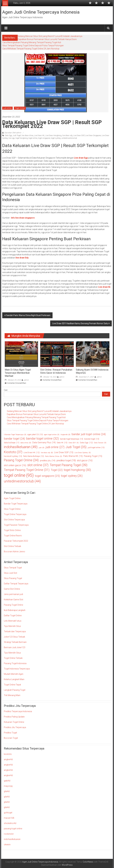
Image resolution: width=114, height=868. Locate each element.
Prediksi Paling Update (14, 717)
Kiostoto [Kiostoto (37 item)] (13, 452)
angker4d (8, 759)
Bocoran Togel (11, 738)
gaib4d (7, 781)
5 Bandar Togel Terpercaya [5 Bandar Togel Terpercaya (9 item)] (15, 435)
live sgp (12, 138)
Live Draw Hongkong (53, 135)
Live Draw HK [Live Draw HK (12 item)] (32, 452)
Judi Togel (17, 135)
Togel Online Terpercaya (15, 514)
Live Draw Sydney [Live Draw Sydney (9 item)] (83, 453)
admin (26, 380)
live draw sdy (67, 135)
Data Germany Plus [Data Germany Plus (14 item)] (44, 442)
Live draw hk (104, 287)
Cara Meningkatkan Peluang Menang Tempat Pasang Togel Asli (32, 42)
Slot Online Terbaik (12, 546)
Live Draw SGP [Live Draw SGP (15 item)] (64, 452)
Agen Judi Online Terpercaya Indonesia (41, 12)
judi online (7, 108)
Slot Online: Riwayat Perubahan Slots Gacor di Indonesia (56, 371)
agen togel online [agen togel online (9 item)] (52, 435)
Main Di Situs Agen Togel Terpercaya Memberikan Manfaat (18, 373)
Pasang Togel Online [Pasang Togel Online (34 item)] (21, 460)
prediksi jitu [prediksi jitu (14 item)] (48, 461)
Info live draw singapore (23, 218)
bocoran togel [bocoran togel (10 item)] (92, 439)
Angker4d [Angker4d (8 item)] (65, 435)
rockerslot (9, 834)
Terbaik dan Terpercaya (15, 631)
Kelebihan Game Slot (14, 600)
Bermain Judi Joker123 (15, 647)
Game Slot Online (12, 589)
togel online (33, 138)
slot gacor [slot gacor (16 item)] (85, 461)
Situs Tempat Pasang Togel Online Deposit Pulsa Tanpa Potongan (33, 46)
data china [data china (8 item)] (26, 443)
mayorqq (8, 786)
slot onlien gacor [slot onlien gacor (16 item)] (15, 465)
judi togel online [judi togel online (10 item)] (96, 448)
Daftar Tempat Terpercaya (16, 584)
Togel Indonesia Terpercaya (17, 669)
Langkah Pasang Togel (15, 690)
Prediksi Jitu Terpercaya (15, 727)
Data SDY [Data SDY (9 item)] (74, 443)
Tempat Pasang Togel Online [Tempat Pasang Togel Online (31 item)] (27, 470)
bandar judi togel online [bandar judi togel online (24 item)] (89, 434)
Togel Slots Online (12, 530)
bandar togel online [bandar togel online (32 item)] (43, 439)
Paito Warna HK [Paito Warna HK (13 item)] (73, 456)
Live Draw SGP (79, 135)
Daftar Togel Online (13, 616)
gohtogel (8, 813)
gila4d (7, 791)
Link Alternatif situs (13, 621)
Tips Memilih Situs (12, 626)
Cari (6, 390)
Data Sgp (8, 135)
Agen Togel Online (12, 498)
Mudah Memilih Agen (14, 674)
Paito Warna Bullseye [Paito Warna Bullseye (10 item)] (33, 456)
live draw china (27, 135)
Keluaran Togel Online (14, 722)
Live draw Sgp (81, 158)
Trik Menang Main (12, 695)
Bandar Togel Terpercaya (16, 504)
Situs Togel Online (12, 509)
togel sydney (56, 138)
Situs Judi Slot (10, 573)
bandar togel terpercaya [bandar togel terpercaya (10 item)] (72, 439)
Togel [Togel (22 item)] (57, 470)
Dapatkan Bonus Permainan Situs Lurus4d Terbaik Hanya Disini (47, 39)
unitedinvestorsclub (69, 138)
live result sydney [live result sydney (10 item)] (13, 456)
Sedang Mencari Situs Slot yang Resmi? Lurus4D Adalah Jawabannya (50, 36)
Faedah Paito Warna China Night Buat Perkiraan (28, 315)
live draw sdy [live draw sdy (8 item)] (47, 453)
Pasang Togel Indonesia (15, 663)
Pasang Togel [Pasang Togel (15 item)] (93, 456)
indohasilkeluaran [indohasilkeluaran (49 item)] (21, 447)
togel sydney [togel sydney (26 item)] (72, 476)
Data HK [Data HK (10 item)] (62, 443)
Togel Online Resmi (13, 536)
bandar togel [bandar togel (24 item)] (14, 439)
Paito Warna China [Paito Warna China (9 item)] (54, 456)
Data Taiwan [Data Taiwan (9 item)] (100, 443)
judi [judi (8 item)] (42, 448)
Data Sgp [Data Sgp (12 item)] (86, 442)
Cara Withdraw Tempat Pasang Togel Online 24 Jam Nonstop (31, 49)
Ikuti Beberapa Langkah (15, 610)
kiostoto (8, 754)
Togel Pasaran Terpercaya (16, 525)
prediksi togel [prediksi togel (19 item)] (66, 461)
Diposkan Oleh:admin (13, 133)
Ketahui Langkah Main (14, 679)
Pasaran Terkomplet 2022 (16, 541)
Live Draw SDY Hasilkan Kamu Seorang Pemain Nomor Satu (80, 323)
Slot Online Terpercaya (14, 520)
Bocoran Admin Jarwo (14, 552)
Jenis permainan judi (13, 594)
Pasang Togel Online (13, 605)
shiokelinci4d (10, 823)
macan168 (9, 818)
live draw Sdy (22, 258)
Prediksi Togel (10, 733)
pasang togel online (13, 829)
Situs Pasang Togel (13, 578)
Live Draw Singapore (93, 135)
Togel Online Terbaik (13, 658)
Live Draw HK (39, 135)
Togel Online (20, 108)
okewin (7, 845)
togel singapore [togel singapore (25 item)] (47, 476)
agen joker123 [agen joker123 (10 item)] (35, 435)
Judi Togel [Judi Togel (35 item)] (76, 447)
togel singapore (44, 138)
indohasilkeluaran (12, 839)
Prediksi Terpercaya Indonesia (18, 711)
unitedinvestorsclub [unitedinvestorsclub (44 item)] (22, 481)
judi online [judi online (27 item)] (55, 447)
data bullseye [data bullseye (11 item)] (12, 443)
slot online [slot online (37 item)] (38, 465)
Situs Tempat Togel (13, 568)
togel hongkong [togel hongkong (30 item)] (77, 470)
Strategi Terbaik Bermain (15, 642)
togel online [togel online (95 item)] (19, 475)
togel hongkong (22, 138)
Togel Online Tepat (12, 685)
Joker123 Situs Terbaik (14, 637)
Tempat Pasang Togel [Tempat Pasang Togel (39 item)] (69, 465)
